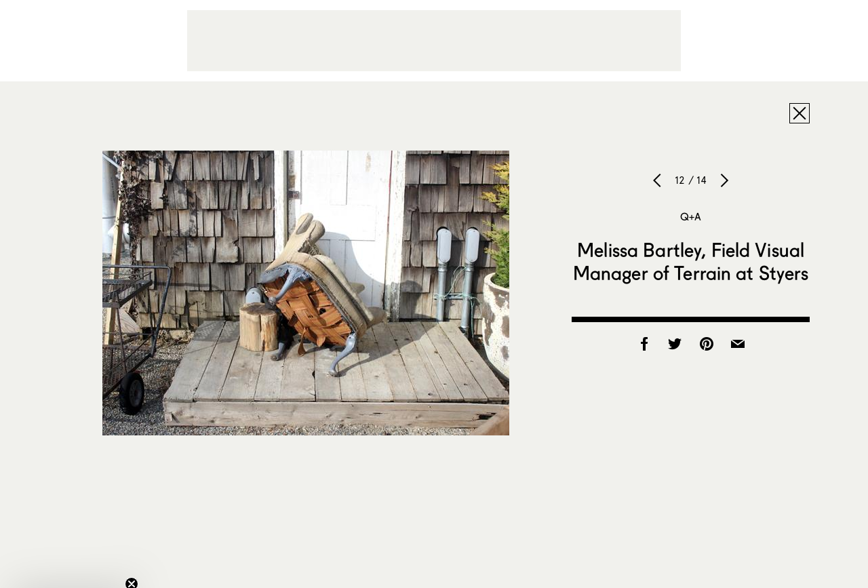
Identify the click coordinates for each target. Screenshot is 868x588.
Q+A (691, 216)
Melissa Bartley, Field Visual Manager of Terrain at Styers (691, 261)
